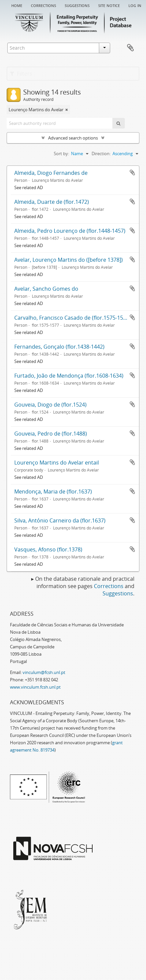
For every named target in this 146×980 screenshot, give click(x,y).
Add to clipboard (132, 172)
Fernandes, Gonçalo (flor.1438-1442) (59, 347)
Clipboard (130, 48)
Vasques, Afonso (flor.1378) (48, 549)
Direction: (101, 154)
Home (17, 5)
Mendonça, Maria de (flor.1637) (53, 491)
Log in (135, 5)
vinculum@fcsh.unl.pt (44, 672)
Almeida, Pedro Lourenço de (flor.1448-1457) (70, 231)
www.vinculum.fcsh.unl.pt (35, 687)
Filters (21, 74)
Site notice (109, 5)
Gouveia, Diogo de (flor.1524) (50, 405)
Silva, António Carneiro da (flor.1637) (60, 520)
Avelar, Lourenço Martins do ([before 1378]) (69, 260)
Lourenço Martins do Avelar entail (57, 463)
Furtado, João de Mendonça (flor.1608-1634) (69, 376)
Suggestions (77, 5)
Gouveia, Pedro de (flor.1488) (51, 434)
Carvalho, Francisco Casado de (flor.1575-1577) (73, 318)
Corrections (43, 5)
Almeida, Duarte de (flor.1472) (52, 202)
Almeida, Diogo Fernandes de (51, 173)
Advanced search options (73, 138)
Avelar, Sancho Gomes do (46, 289)
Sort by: (61, 154)
